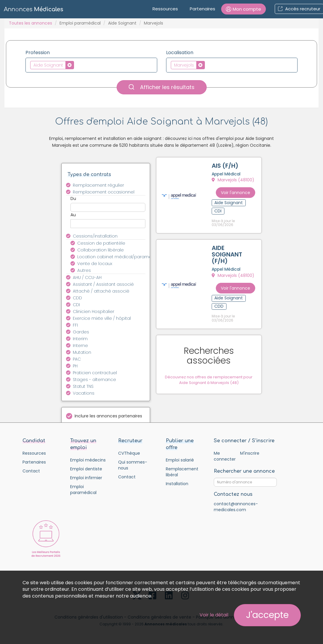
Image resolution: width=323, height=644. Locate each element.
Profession (38, 53)
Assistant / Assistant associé (103, 284)
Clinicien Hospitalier (94, 311)
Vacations (84, 393)
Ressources (165, 9)
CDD (77, 298)
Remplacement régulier (98, 185)
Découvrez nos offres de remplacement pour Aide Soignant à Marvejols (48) (212, 360)
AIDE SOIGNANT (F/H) (228, 250)
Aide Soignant (122, 23)
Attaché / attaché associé (101, 291)
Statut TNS (83, 386)
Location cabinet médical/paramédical (115, 257)
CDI (76, 305)
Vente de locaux (95, 264)
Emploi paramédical (80, 23)
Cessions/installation (95, 236)
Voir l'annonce (241, 190)
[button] (244, 9)
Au (73, 215)
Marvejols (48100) (234, 181)
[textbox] (77, 65)
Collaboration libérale (101, 250)
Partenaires (203, 9)
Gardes (81, 332)
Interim (80, 339)
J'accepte (267, 615)
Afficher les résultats (162, 87)
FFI (75, 325)
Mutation (82, 352)
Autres (84, 270)
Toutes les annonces (30, 23)
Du (73, 198)
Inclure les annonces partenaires (108, 416)
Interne (80, 346)
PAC (77, 359)
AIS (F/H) (226, 167)
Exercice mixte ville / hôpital (102, 318)
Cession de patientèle (101, 243)
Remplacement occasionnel (104, 192)
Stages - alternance (94, 380)
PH (75, 366)
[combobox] (91, 65)
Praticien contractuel (95, 373)
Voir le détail (214, 615)
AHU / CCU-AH (87, 277)
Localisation (180, 53)
